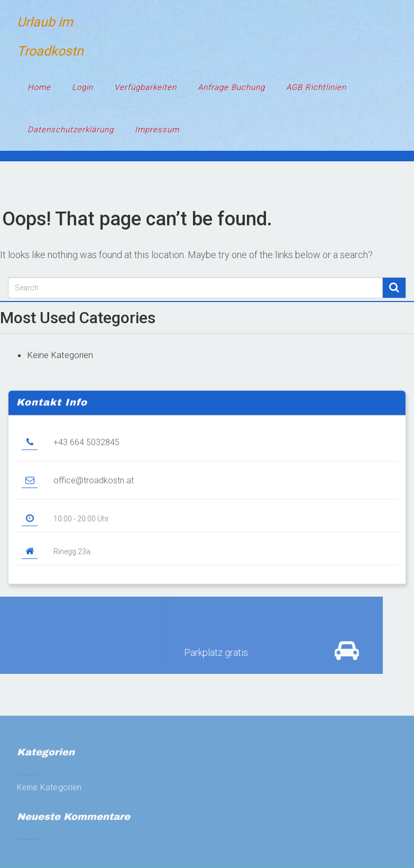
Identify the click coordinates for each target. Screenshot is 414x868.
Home (39, 87)
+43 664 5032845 (86, 445)
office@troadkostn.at (94, 483)
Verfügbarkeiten (145, 87)
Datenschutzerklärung (71, 130)
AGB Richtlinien (316, 87)
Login (82, 87)
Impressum (157, 130)
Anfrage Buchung (231, 87)
